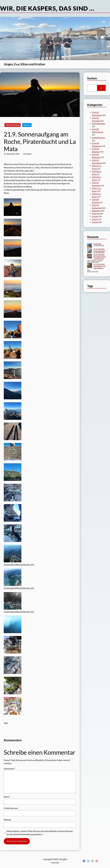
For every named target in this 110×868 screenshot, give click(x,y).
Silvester (95, 219)
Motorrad (96, 214)
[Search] (101, 88)
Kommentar (10, 769)
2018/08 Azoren (98, 138)
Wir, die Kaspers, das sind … (47, 8)
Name (7, 797)
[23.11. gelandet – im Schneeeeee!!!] (90, 251)
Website (7, 820)
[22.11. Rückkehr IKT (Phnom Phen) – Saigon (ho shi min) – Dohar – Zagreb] (90, 256)
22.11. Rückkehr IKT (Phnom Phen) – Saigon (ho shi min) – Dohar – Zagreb (96, 258)
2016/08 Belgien (99, 124)
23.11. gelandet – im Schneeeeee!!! (99, 250)
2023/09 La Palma (13, 125)
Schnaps (95, 216)
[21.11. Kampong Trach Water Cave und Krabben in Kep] (90, 266)
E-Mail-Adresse (11, 808)
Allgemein (27, 125)
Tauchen (95, 222)
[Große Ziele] (90, 246)
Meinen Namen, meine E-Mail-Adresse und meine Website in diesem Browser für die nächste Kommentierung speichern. (40, 833)
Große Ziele (97, 244)
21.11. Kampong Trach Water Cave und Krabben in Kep (96, 267)
